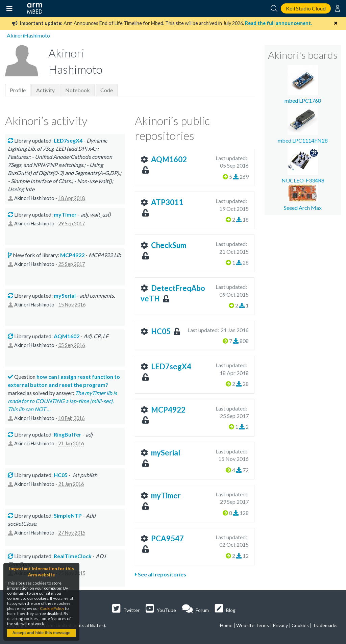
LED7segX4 (171, 366)
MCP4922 (168, 410)
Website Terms (253, 625)
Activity (45, 90)
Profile (18, 90)
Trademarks (325, 625)
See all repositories (160, 574)
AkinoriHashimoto (28, 35)
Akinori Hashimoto (34, 198)
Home (226, 625)
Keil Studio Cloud (306, 8)
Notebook (78, 90)
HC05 (161, 331)
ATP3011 (167, 202)
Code (107, 90)
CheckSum (169, 245)
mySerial (166, 453)
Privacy (280, 625)
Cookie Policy (52, 608)
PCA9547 (167, 538)
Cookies (300, 625)
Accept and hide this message (41, 633)
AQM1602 (169, 159)
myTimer (166, 496)
